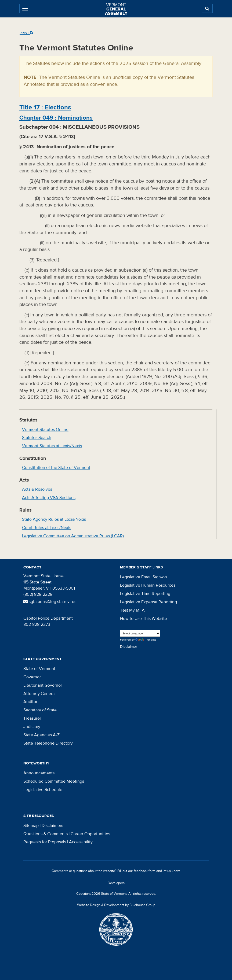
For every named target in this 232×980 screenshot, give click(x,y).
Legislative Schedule (43, 790)
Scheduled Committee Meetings (54, 781)
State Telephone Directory (48, 743)
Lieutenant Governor (43, 685)
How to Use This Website (144, 619)
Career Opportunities (90, 834)
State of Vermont (39, 669)
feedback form (145, 871)
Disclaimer (129, 647)
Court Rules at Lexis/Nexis (47, 528)
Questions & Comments (46, 834)
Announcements (39, 773)
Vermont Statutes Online (45, 430)
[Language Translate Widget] (140, 633)
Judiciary (32, 727)
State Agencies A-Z (41, 735)
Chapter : (56, 118)
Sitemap (31, 826)
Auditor (30, 702)
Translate (146, 640)
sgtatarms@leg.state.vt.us (50, 602)
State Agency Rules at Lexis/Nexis (54, 519)
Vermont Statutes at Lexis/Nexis (52, 446)
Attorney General (39, 694)
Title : (45, 107)
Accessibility (81, 842)
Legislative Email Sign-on (144, 577)
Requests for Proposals (45, 842)
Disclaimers (52, 826)
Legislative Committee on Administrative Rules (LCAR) (73, 536)
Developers (116, 883)
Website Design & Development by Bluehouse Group (116, 905)
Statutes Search (37, 438)
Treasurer (32, 718)
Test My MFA (132, 610)
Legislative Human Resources (148, 585)
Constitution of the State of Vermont (56, 468)
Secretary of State (40, 710)
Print (26, 33)
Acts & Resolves (37, 489)
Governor (32, 677)
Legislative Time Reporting (145, 594)
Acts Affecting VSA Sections (49, 498)
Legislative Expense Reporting (148, 602)
